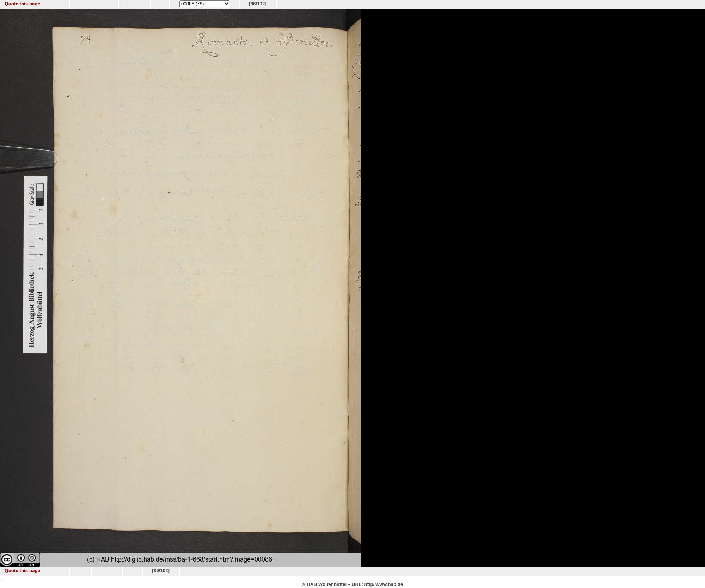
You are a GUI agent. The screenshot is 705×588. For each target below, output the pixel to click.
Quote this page (22, 4)
